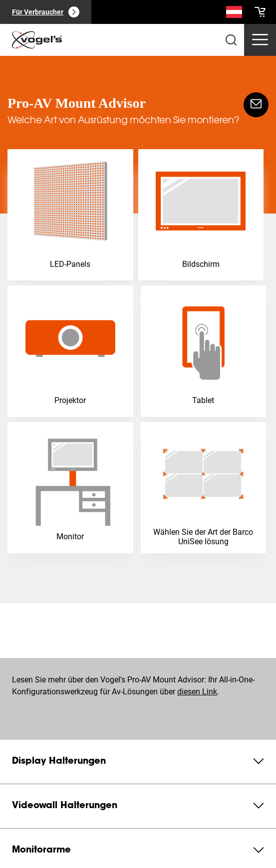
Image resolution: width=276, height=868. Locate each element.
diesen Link (197, 692)
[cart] (260, 12)
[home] (37, 40)
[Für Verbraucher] (46, 12)
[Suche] (234, 14)
